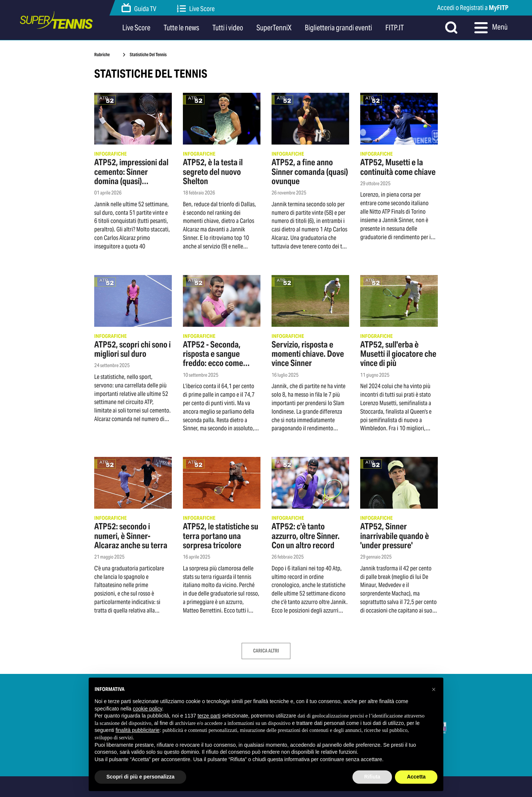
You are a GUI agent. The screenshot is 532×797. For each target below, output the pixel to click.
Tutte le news (181, 28)
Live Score (196, 9)
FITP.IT (395, 28)
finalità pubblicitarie (138, 730)
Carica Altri (266, 651)
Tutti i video (228, 28)
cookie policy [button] (148, 709)
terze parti (209, 716)
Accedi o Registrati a (473, 8)
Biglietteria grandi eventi (338, 28)
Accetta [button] (416, 777)
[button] (434, 689)
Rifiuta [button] (372, 777)
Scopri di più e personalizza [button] (140, 777)
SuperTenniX (274, 28)
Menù (491, 28)
